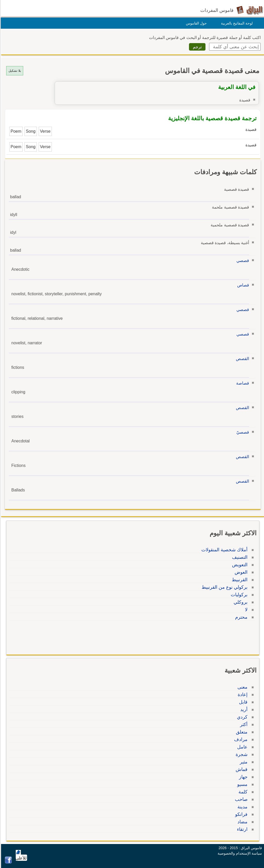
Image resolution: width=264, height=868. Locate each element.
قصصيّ (242, 432)
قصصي (242, 261)
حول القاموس (196, 23)
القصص (242, 359)
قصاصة (242, 383)
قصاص (242, 285)
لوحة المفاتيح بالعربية (236, 23)
